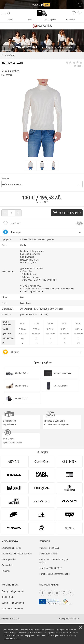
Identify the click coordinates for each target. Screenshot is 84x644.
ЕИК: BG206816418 (48, 554)
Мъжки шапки (21, 398)
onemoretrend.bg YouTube (57, 593)
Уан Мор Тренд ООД (49, 548)
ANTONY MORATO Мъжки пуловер (37, 239)
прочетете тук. (12, 638)
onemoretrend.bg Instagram (71, 593)
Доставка (71, 20)
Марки (30, 20)
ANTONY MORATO (12, 63)
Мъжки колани (22, 386)
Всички (69, 528)
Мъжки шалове (61, 386)
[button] (5, 213)
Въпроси (6, 571)
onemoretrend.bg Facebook (42, 593)
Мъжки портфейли (62, 373)
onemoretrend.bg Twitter (50, 593)
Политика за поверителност (17, 554)
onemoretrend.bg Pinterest (64, 593)
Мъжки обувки (22, 373)
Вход (10, 20)
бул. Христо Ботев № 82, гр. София (54, 561)
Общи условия (9, 559)
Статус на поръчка (12, 548)
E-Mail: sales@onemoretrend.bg (54, 574)
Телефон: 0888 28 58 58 (51, 568)
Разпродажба (50, 20)
